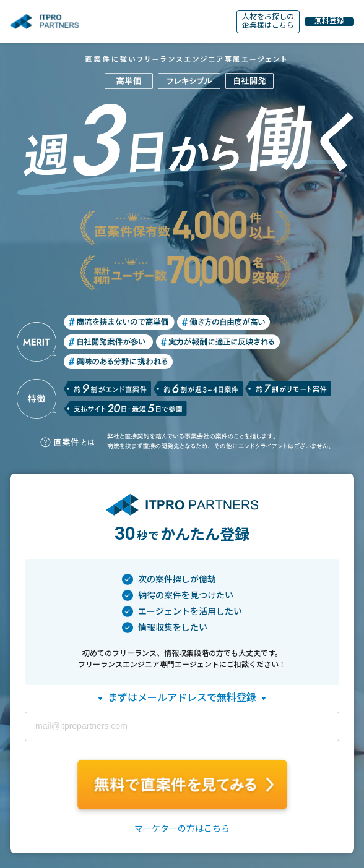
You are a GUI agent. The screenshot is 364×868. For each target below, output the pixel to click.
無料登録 (329, 21)
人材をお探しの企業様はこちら (268, 21)
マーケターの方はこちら (182, 828)
